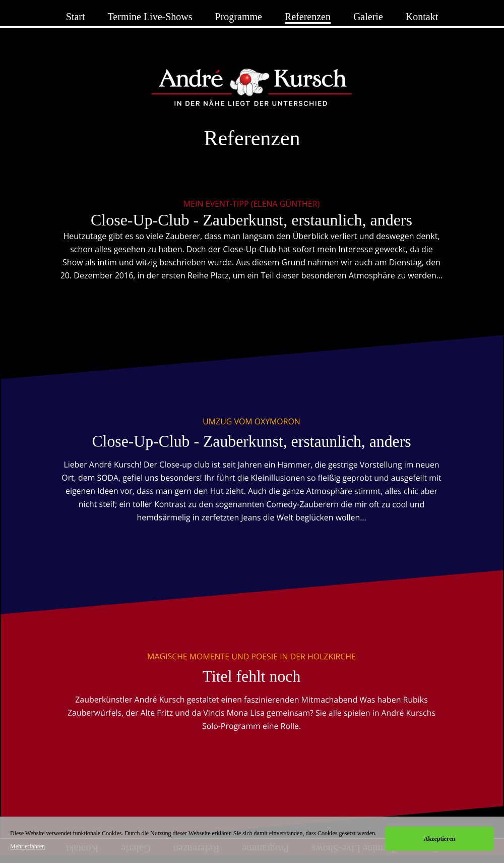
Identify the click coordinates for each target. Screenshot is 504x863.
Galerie (368, 17)
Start (76, 17)
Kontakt (422, 17)
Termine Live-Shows (150, 17)
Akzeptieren (439, 839)
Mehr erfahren (27, 846)
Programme (239, 17)
